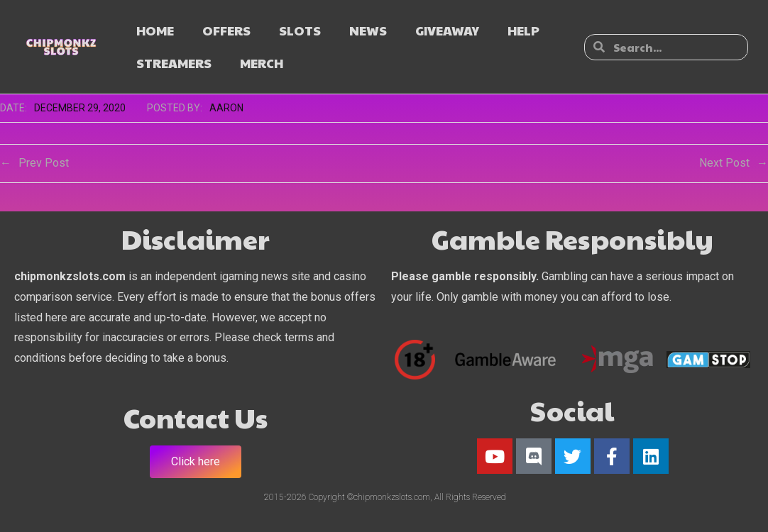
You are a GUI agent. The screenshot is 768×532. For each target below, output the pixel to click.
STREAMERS (174, 63)
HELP (523, 30)
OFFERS (226, 30)
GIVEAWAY (447, 30)
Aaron (226, 108)
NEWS (368, 30)
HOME (155, 30)
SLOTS (300, 30)
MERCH (262, 63)
